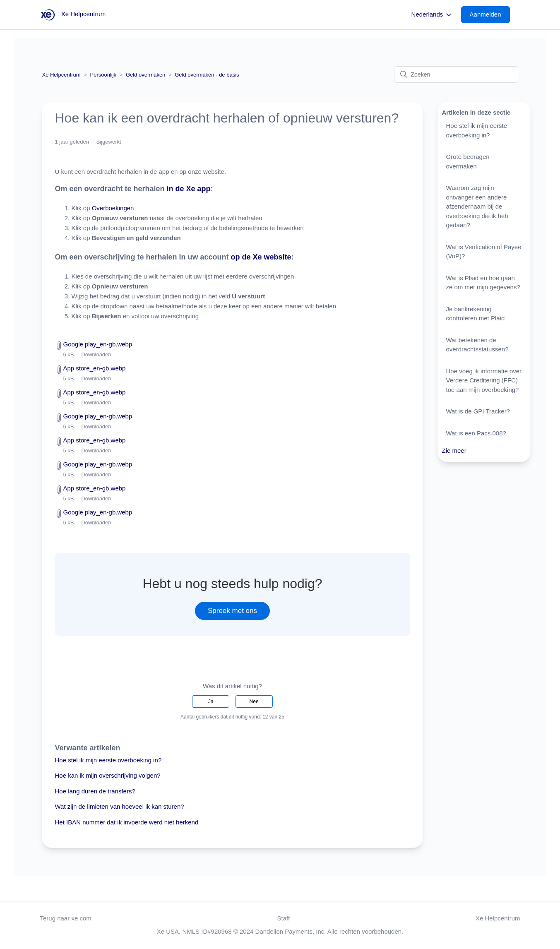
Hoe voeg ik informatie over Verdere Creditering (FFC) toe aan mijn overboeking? (484, 380)
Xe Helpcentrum (61, 75)
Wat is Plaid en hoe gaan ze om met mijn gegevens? (483, 283)
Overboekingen (113, 208)
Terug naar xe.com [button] (66, 918)
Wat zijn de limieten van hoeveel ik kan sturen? (119, 806)
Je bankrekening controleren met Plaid (476, 314)
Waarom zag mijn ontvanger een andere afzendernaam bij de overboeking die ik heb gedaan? (477, 206)
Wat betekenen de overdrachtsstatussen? (477, 345)
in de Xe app (189, 189)
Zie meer (454, 450)
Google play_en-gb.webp (97, 344)
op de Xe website (261, 257)
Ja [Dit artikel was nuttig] (211, 702)
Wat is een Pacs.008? (476, 433)
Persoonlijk (103, 75)
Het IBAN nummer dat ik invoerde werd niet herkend (126, 822)
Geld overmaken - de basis (207, 75)
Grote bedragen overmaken (468, 161)
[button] (490, 15)
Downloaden (96, 354)
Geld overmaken (145, 75)
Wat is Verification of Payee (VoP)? (484, 252)
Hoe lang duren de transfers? (95, 791)
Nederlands (432, 15)
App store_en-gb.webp (94, 368)
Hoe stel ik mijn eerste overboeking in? (108, 760)
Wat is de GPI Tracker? (478, 411)
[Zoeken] (456, 74)
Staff (284, 918)
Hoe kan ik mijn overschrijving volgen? (107, 775)
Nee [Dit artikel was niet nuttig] (254, 702)
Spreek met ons (232, 611)
